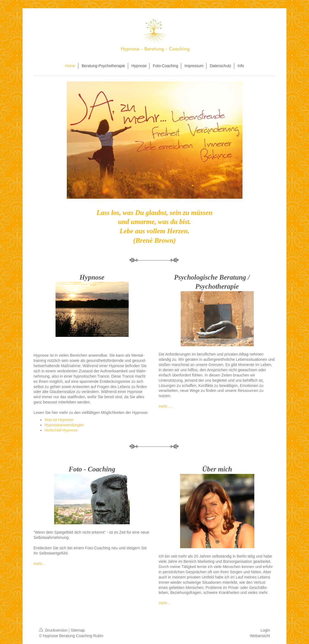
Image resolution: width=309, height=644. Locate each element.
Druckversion (54, 630)
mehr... (39, 564)
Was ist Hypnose (59, 420)
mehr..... (166, 406)
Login (265, 630)
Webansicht (260, 636)
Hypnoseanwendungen (64, 425)
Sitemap (78, 630)
